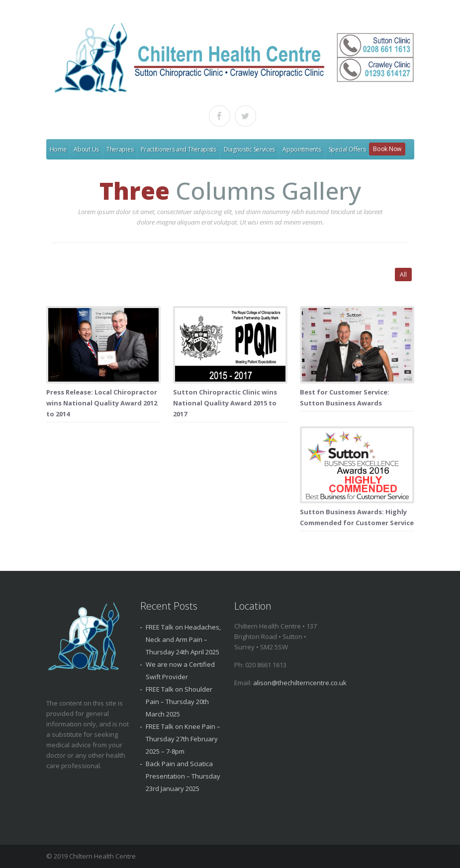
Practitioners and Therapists (179, 149)
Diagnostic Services (249, 149)
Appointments (302, 149)
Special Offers (347, 149)
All (403, 275)
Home (58, 149)
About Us (86, 149)
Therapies (120, 149)
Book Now (387, 149)
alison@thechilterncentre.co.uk (300, 683)
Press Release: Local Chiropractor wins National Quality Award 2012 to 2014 (102, 403)
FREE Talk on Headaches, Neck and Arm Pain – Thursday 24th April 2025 (183, 639)
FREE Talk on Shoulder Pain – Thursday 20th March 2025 (179, 702)
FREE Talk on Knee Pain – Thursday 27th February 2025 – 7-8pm (183, 739)
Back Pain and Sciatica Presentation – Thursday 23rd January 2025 (183, 776)
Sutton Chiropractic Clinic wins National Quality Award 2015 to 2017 (225, 403)
